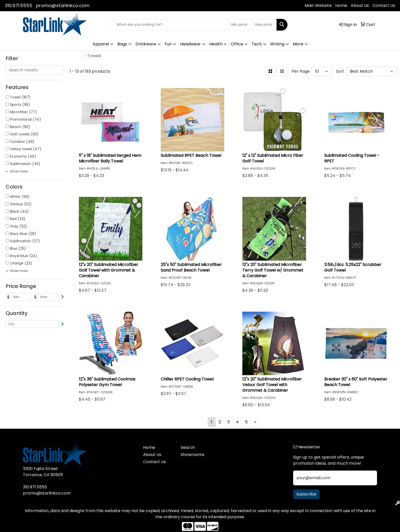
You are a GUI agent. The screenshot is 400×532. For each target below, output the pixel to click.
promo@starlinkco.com (63, 5)
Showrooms (192, 455)
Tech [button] (257, 44)
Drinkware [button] (146, 44)
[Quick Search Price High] (265, 25)
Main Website (318, 5)
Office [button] (237, 44)
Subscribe (306, 494)
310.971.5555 (19, 5)
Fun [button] (168, 44)
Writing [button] (277, 44)
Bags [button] (122, 44)
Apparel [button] (101, 44)
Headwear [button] (190, 44)
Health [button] (216, 44)
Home (341, 5)
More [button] (298, 44)
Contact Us (384, 5)
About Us (360, 5)
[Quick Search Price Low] (241, 25)
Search (188, 447)
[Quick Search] (169, 25)
